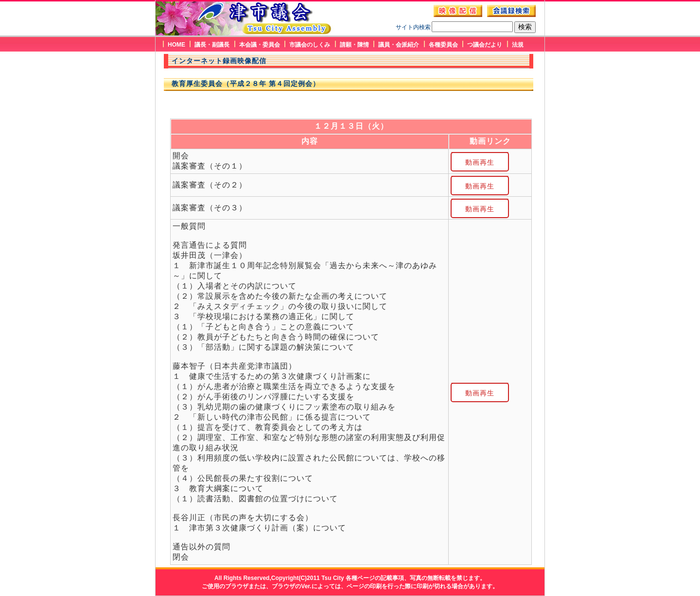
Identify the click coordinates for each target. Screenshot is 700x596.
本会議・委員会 (260, 45)
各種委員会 (443, 45)
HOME (176, 45)
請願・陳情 (354, 45)
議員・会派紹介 (399, 45)
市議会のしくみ (310, 45)
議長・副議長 (212, 45)
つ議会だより (485, 45)
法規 (518, 45)
